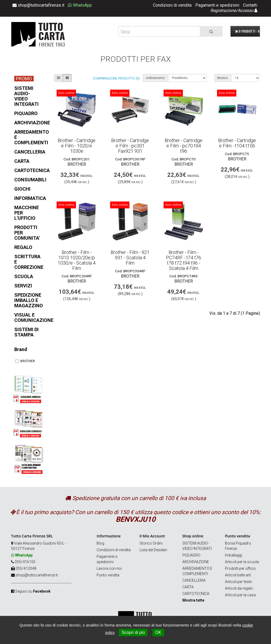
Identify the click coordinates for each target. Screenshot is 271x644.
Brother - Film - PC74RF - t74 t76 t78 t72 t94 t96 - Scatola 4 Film (184, 260)
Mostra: (223, 78)
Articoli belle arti (238, 575)
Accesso (245, 10)
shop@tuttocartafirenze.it (37, 575)
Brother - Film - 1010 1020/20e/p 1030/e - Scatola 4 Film (77, 260)
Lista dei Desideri (153, 550)
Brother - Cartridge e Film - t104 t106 (237, 143)
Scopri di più (133, 632)
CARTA (188, 587)
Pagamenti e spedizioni (217, 5)
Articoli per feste (238, 582)
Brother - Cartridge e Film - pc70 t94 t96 (184, 146)
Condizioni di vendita (172, 5)
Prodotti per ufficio (240, 568)
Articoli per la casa (240, 595)
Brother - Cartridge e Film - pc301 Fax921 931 (130, 146)
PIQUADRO (191, 555)
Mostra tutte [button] (193, 600)
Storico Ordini (151, 543)
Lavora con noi (109, 568)
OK (158, 632)
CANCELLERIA (194, 580)
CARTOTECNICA (196, 594)
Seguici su (33, 591)
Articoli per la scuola (242, 562)
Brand (21, 349)
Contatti (250, 5)
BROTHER (25, 361)
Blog (100, 543)
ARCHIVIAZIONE (196, 562)
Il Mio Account (152, 536)
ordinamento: (156, 78)
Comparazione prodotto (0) (116, 78)
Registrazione (223, 10)
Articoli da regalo (239, 588)
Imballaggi (234, 555)
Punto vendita (108, 575)
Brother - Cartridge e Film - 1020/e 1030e (77, 146)
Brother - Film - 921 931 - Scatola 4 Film (130, 258)
